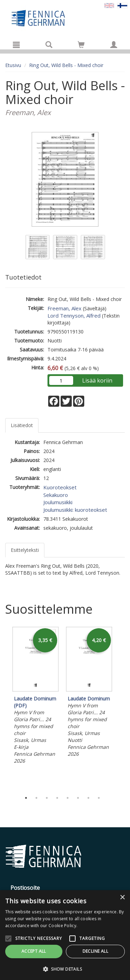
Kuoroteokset (60, 487)
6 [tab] (78, 798)
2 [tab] (36, 798)
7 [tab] (88, 798)
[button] (65, 969)
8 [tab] (99, 798)
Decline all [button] (95, 951)
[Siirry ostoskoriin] (81, 45)
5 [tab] (68, 798)
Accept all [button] (34, 951)
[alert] (65, 935)
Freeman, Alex (64, 308)
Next (121, 708)
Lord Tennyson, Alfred (74, 315)
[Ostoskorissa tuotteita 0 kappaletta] (81, 46)
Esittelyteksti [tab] (25, 550)
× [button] (122, 898)
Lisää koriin (97, 380)
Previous (3, 708)
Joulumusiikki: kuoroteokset (75, 510)
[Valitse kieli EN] (109, 5)
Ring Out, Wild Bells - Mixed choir (66, 65)
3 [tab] (47, 798)
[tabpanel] (36, 696)
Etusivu (13, 65)
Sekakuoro (56, 495)
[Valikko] (16, 45)
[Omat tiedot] (114, 45)
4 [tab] (57, 798)
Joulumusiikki (58, 502)
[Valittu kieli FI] (122, 5)
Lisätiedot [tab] (22, 425)
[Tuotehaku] (49, 45)
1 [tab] (26, 798)
